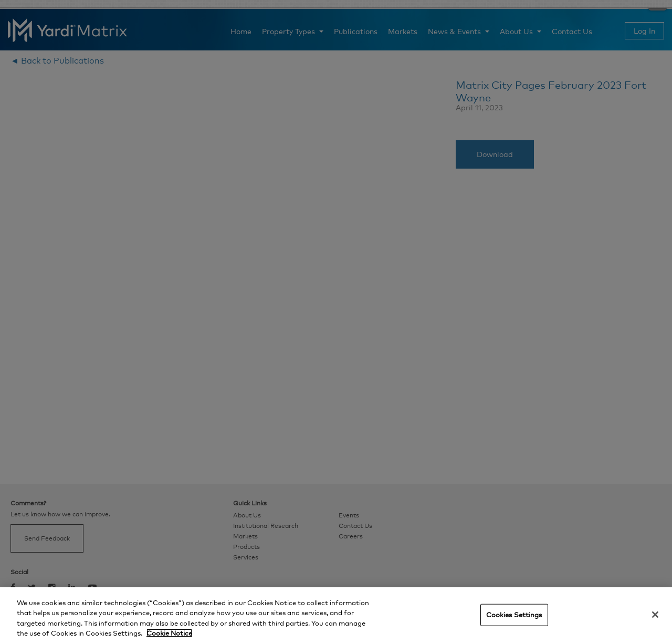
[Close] (655, 615)
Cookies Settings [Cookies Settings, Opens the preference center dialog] (514, 615)
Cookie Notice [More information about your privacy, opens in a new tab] (169, 633)
